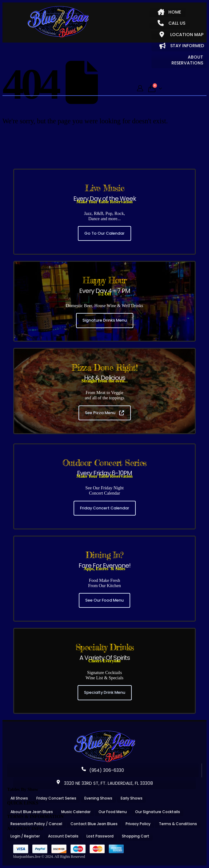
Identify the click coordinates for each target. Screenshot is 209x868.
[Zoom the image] (105, 733)
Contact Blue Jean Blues (94, 824)
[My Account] (140, 88)
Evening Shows (98, 798)
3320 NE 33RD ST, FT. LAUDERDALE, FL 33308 (105, 783)
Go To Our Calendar (104, 233)
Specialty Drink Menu (105, 692)
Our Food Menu (113, 812)
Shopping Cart (136, 836)
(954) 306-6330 (103, 770)
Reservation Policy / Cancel (36, 824)
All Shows (19, 798)
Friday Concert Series (56, 798)
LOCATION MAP (181, 35)
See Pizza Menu (104, 413)
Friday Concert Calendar (105, 508)
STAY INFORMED (182, 46)
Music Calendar (76, 812)
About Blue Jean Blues (32, 812)
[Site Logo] (58, 22)
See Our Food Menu (104, 600)
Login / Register (25, 836)
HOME (169, 12)
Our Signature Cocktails (158, 812)
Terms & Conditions (178, 824)
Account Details (63, 836)
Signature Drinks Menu (105, 320)
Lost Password (100, 836)
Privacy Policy (138, 824)
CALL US (171, 23)
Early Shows (132, 798)
